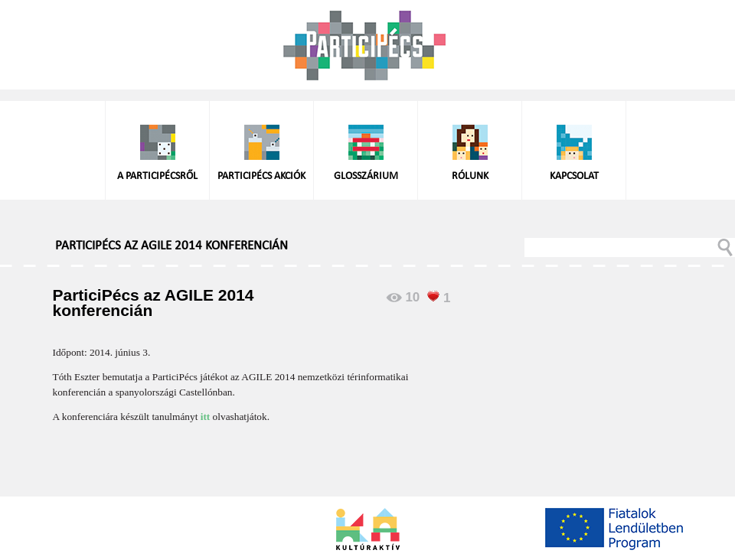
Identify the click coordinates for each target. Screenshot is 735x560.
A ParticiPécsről (157, 176)
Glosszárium (366, 176)
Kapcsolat (574, 176)
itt (206, 417)
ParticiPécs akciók (261, 176)
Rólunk (470, 176)
